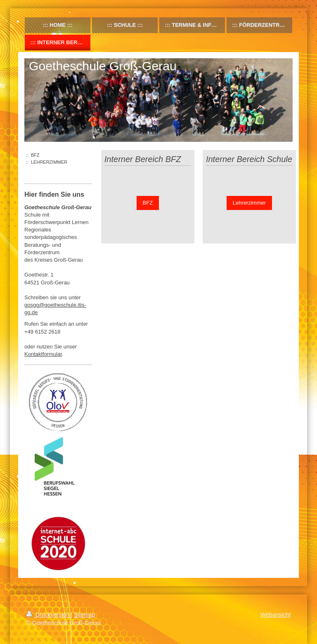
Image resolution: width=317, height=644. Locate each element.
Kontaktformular (43, 354)
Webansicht (276, 615)
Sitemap (84, 615)
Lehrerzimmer (249, 203)
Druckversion (48, 615)
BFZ (148, 203)
